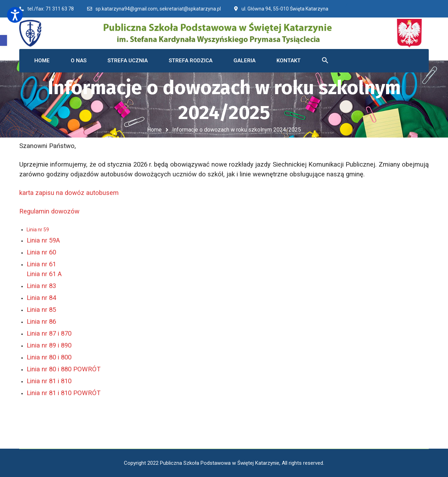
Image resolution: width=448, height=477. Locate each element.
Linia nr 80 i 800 (49, 357)
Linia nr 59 (38, 230)
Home (154, 130)
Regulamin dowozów (52, 211)
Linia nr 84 (41, 298)
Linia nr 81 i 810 (49, 381)
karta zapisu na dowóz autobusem (69, 193)
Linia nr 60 (41, 252)
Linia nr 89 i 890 (49, 345)
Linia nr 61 (41, 264)
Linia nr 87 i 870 (49, 334)
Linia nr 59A (43, 240)
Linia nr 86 (41, 322)
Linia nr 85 (41, 310)
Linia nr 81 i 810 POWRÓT (64, 393)
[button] (3, 40)
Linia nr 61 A (44, 274)
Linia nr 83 (41, 286)
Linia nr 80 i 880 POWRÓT (64, 369)
